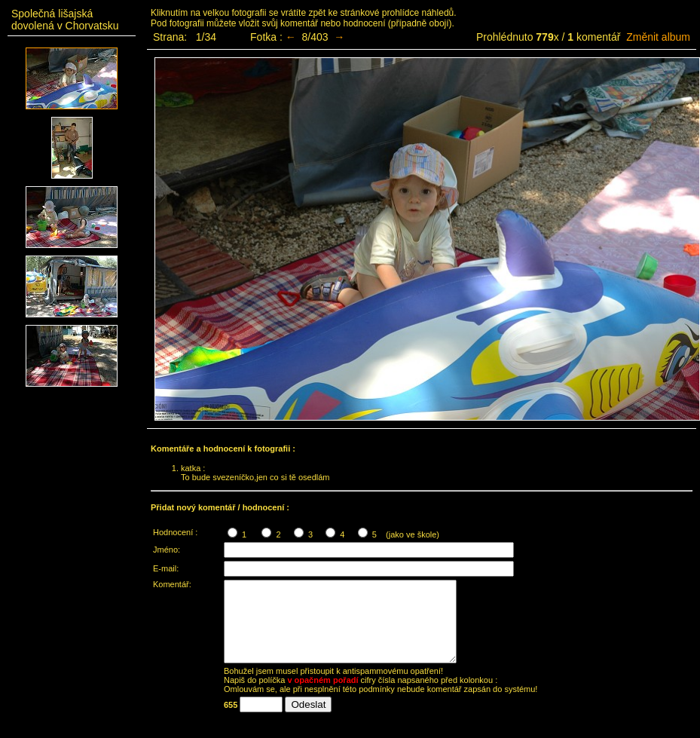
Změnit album (658, 37)
